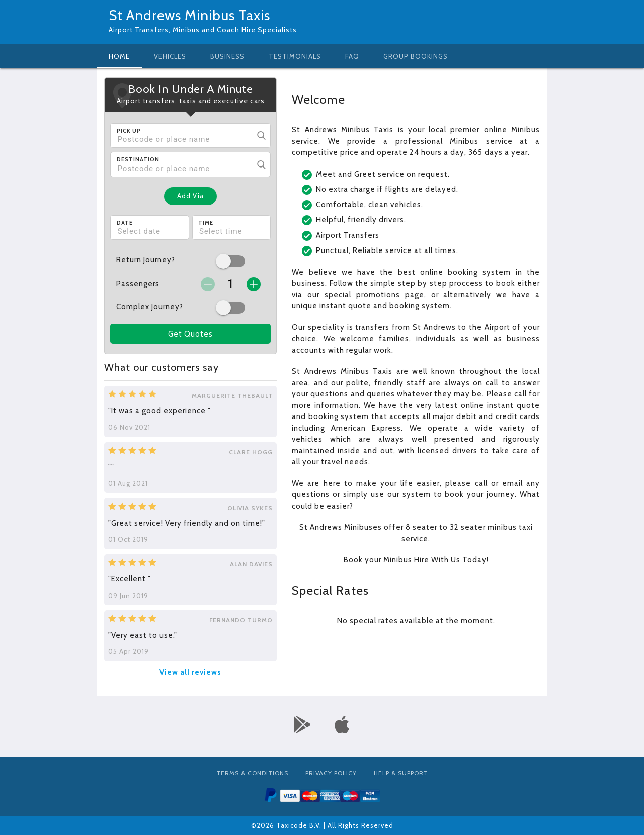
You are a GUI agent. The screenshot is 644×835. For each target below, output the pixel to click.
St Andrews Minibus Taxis (189, 15)
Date (125, 223)
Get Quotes (190, 334)
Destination (138, 159)
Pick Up (129, 131)
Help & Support (401, 773)
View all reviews (190, 672)
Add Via (190, 196)
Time (206, 223)
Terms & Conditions (252, 773)
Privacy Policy (331, 773)
